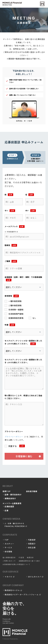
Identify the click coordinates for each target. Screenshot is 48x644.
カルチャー (9, 544)
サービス (8, 548)
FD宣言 (21, 557)
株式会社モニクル (12, 590)
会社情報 (8, 552)
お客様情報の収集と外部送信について (16, 564)
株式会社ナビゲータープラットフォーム (22, 595)
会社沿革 (32, 548)
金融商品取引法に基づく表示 (29, 561)
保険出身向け (10, 498)
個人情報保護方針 (9, 557)
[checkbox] (24, 310)
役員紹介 (32, 544)
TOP (7, 540)
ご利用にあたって (9, 561)
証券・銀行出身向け (13, 495)
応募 (6, 510)
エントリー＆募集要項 (12, 503)
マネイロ (8, 577)
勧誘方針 (30, 557)
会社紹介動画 (32, 491)
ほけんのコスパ (35, 577)
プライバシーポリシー (14, 437)
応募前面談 (9, 506)
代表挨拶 (32, 540)
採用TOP (7, 491)
